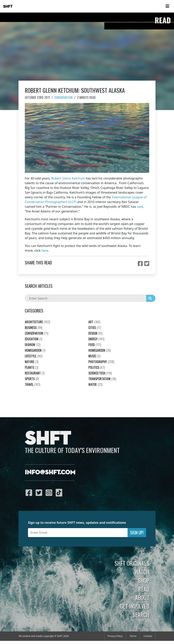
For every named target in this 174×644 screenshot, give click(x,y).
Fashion (33, 345)
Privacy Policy (115, 636)
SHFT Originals (132, 563)
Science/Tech (100, 373)
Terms (133, 636)
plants (31, 367)
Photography (101, 362)
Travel (32, 384)
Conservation (63, 97)
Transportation (102, 379)
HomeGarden (35, 350)
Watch (142, 572)
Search (141, 615)
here (45, 250)
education (33, 339)
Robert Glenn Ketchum (68, 178)
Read (144, 589)
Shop (143, 580)
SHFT (8, 6)
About (142, 597)
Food (95, 345)
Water (95, 384)
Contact (148, 636)
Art (94, 322)
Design (95, 333)
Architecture (37, 322)
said (140, 207)
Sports (32, 379)
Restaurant (35, 373)
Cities (95, 328)
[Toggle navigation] (167, 6)
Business (34, 328)
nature (32, 362)
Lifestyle (34, 356)
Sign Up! (137, 532)
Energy (96, 339)
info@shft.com (50, 473)
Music (94, 356)
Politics (97, 367)
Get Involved (135, 606)
